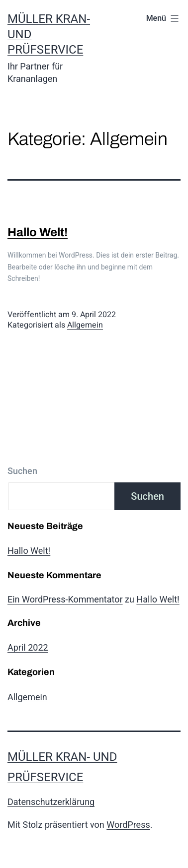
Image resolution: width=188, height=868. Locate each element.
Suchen (22, 471)
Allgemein (85, 325)
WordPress (128, 825)
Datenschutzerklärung (51, 802)
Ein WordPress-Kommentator (65, 599)
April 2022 (28, 647)
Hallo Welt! (38, 232)
